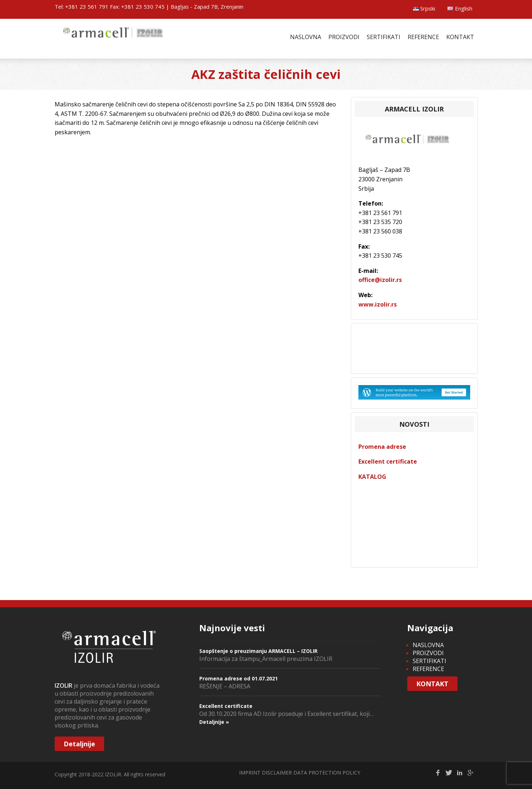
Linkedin (460, 773)
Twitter (449, 773)
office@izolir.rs (380, 280)
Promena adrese (382, 447)
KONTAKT (460, 37)
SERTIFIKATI (384, 37)
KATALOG (372, 477)
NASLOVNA (306, 37)
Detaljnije (79, 744)
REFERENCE (423, 37)
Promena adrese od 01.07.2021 (239, 678)
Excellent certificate (388, 461)
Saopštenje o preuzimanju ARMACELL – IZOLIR (258, 651)
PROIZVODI (344, 37)
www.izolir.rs (378, 304)
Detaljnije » (214, 722)
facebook (438, 773)
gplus (471, 773)
